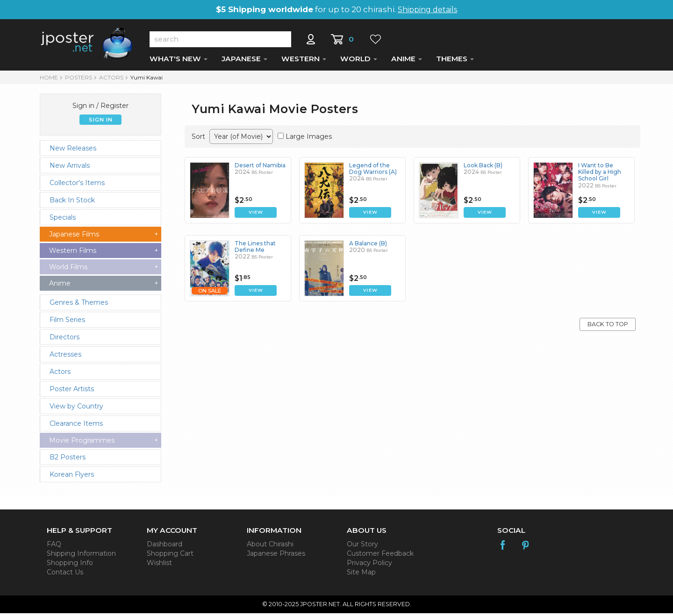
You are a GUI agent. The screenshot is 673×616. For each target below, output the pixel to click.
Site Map (361, 575)
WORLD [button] (359, 61)
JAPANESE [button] (244, 61)
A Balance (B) (368, 246)
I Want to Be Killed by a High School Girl (600, 175)
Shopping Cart (170, 556)
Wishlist (159, 566)
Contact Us (65, 575)
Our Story (362, 547)
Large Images (309, 139)
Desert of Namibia (260, 168)
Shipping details (427, 10)
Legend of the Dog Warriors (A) (373, 171)
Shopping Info (70, 566)
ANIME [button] (407, 61)
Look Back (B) (483, 168)
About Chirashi (270, 547)
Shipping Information (81, 556)
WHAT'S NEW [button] (179, 61)
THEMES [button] (455, 61)
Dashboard (165, 547)
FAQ (54, 547)
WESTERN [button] (304, 61)
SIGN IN (101, 122)
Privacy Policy (369, 566)
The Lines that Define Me (255, 249)
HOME (49, 80)
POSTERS (79, 80)
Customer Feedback (380, 556)
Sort (198, 139)
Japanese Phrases (276, 556)
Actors (111, 80)
